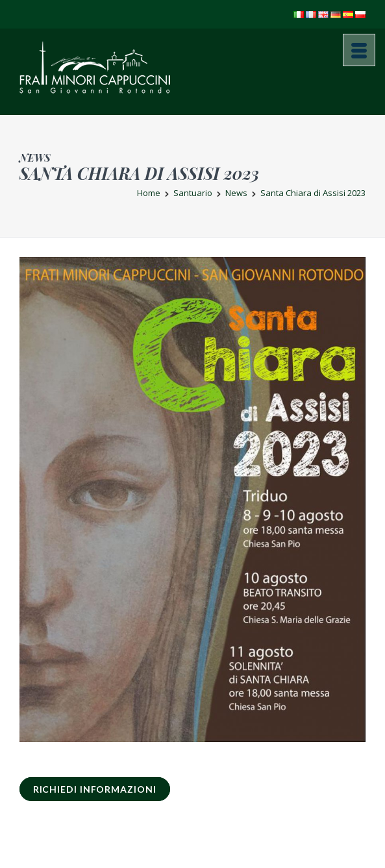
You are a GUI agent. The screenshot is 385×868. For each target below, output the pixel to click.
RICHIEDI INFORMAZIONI (95, 789)
